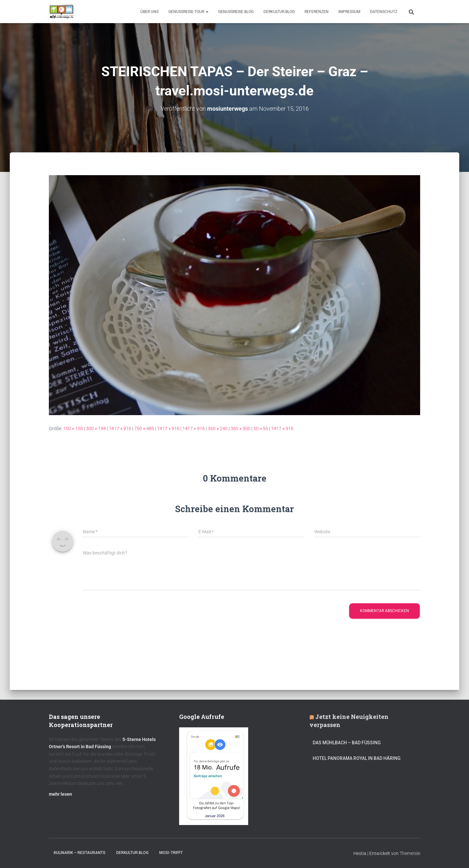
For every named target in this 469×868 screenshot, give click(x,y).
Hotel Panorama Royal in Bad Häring (357, 758)
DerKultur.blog (279, 12)
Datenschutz (384, 12)
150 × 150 (73, 428)
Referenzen (317, 12)
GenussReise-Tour (188, 12)
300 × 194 (96, 428)
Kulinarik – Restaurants (80, 853)
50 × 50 (261, 428)
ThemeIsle (410, 853)
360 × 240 (218, 428)
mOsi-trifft (171, 853)
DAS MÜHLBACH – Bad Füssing (347, 743)
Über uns (149, 12)
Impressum (349, 12)
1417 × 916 (120, 428)
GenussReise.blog (236, 12)
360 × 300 (241, 428)
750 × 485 (144, 428)
